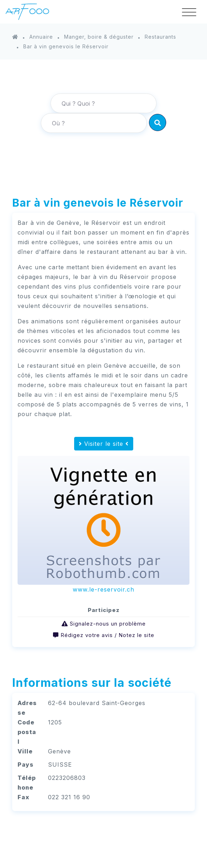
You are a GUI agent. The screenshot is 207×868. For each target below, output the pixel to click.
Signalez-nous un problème (108, 624)
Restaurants (160, 37)
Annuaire (41, 37)
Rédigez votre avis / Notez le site (107, 635)
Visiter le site (104, 444)
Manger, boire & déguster (99, 37)
